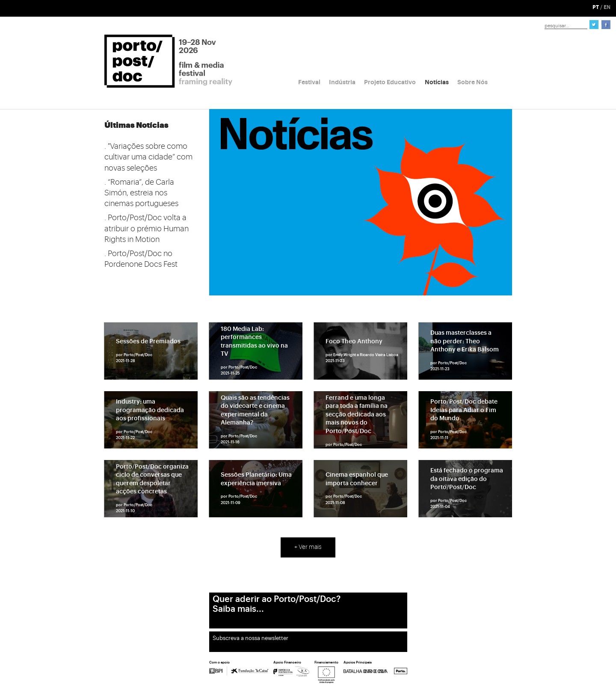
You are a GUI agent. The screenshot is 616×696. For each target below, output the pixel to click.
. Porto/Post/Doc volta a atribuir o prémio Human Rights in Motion (147, 228)
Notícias (437, 82)
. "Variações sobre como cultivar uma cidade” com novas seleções (148, 157)
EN (607, 7)
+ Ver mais (308, 547)
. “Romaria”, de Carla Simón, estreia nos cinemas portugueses (141, 193)
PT (596, 7)
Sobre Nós (472, 82)
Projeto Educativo (390, 82)
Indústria (342, 82)
